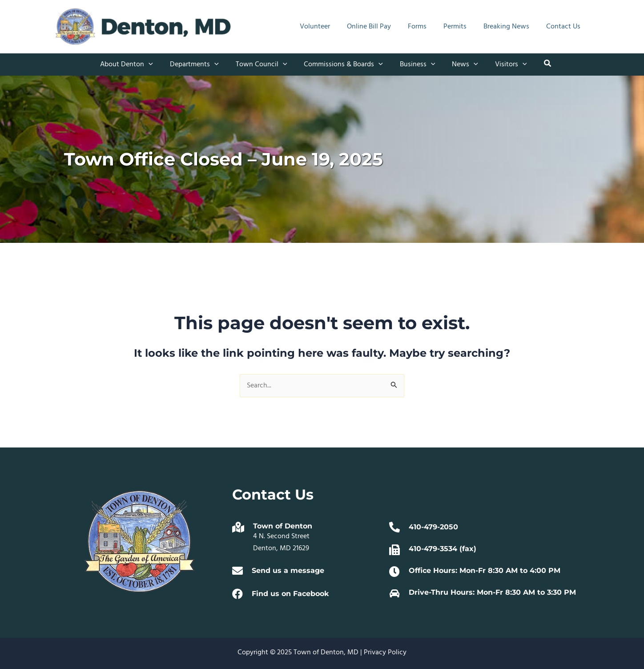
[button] (539, 65)
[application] (157, 64)
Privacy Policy (385, 653)
